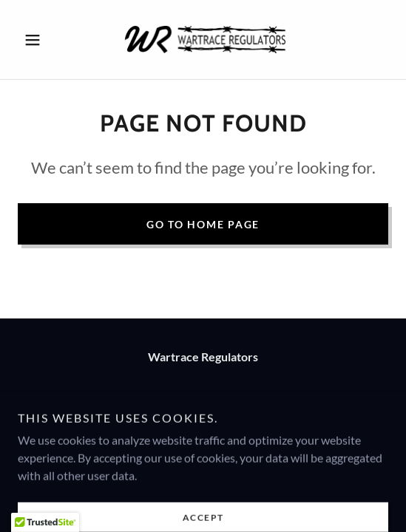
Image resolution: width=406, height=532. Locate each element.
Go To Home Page (203, 224)
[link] (203, 40)
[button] (45, 40)
